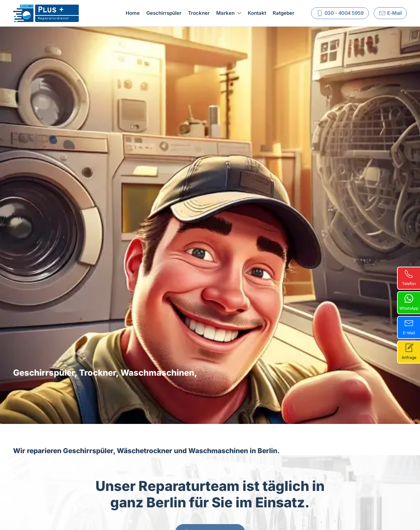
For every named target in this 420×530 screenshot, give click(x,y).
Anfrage (409, 352)
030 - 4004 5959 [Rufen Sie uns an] (340, 13)
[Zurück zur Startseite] (46, 13)
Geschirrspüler (164, 13)
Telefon (409, 278)
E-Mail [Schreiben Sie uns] (390, 13)
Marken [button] (229, 13)
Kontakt (257, 13)
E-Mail (409, 327)
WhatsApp (409, 302)
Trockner (199, 13)
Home (133, 13)
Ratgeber (283, 13)
